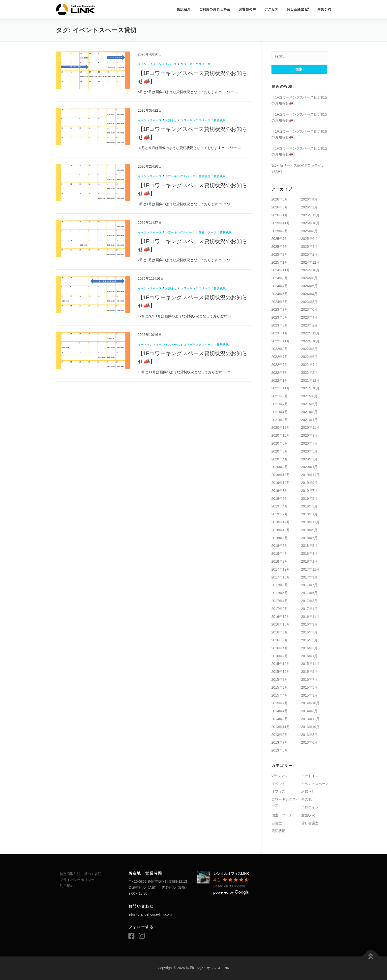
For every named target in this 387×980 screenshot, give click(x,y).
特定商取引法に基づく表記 (81, 874)
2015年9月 (310, 672)
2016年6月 (280, 640)
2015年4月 (280, 695)
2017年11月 (311, 570)
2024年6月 (310, 286)
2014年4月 (280, 711)
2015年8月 (280, 680)
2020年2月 (280, 467)
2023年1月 (280, 333)
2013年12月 (311, 719)
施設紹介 (184, 9)
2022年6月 (310, 357)
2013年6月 (310, 743)
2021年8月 (310, 396)
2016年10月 (281, 625)
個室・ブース (208, 232)
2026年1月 (280, 215)
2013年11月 (281, 727)
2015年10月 (281, 672)
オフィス (278, 792)
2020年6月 (280, 452)
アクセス (271, 9)
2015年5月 (310, 688)
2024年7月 (280, 286)
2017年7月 (310, 585)
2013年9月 (280, 735)
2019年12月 (281, 475)
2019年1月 (310, 514)
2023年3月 (280, 326)
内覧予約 (324, 9)
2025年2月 (310, 255)
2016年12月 (281, 617)
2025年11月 (281, 223)
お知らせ (171, 120)
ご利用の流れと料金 (215, 9)
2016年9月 (310, 625)
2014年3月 (310, 711)
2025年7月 (280, 239)
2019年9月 (310, 483)
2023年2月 (310, 326)
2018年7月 (310, 538)
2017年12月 (281, 570)
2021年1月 (310, 420)
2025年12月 (311, 215)
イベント (144, 64)
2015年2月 (280, 703)
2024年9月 (280, 278)
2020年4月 (280, 459)
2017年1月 (310, 609)
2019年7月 (310, 491)
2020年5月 (310, 452)
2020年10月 (281, 436)
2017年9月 (310, 577)
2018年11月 (311, 522)
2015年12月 (281, 664)
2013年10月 (311, 727)
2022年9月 (280, 349)
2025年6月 (310, 239)
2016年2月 (280, 656)
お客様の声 (247, 9)
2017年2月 (280, 609)
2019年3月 (310, 506)
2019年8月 (280, 491)
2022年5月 (280, 365)
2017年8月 (280, 585)
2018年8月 (280, 538)
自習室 (277, 823)
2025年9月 (280, 231)
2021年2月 (280, 420)
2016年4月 (280, 648)
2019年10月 (281, 483)
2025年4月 (310, 247)
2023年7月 (280, 310)
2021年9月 (280, 396)
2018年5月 (310, 546)
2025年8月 (310, 231)
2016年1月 (310, 656)
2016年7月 (310, 632)
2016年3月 (310, 648)
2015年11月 (311, 664)
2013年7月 (280, 743)
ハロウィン (310, 807)
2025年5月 (280, 247)
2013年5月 (280, 751)
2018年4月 (280, 554)
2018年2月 (280, 562)
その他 (306, 800)
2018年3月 (310, 554)
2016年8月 (280, 632)
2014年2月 (280, 719)
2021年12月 (311, 380)
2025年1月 (280, 263)
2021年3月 (310, 412)
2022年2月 (310, 373)
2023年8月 (310, 302)
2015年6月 (280, 688)
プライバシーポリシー (77, 880)
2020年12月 (281, 428)
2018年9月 (310, 530)
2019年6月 (280, 499)
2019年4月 (280, 506)
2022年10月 (311, 341)
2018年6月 (280, 546)
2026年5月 (280, 200)
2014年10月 (311, 703)
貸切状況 (220, 120)
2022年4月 (310, 365)
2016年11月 (311, 617)
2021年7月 (280, 404)
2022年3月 (280, 373)
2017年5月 (310, 593)
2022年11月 (281, 341)
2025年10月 (311, 223)
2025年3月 (280, 255)
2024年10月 (311, 270)
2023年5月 (280, 318)
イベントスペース (165, 64)
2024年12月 (311, 263)
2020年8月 (280, 444)
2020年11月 (311, 428)
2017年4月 (280, 601)
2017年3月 (310, 601)
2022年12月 (311, 333)
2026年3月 (280, 207)
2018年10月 (281, 530)
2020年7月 (310, 444)
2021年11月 (281, 388)
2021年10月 (311, 388)
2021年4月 (280, 412)
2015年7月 (310, 680)
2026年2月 (310, 207)
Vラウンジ (280, 776)
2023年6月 (310, 310)
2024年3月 (280, 302)
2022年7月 (280, 357)
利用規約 (67, 886)
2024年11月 (281, 270)
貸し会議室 (298, 9)
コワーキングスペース (195, 64)
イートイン (145, 345)
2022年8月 (310, 349)
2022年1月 (280, 380)
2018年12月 (281, 522)
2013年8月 (310, 735)
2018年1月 (310, 562)
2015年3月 (310, 695)
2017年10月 (281, 577)
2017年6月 (280, 593)
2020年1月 (310, 467)
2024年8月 (310, 278)
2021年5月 (310, 404)
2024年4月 (310, 294)
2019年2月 (280, 514)
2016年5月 (310, 640)
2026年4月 (310, 200)
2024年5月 (280, 294)
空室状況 (205, 176)
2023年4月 (310, 318)
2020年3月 (310, 459)
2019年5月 (310, 499)
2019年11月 (311, 475)
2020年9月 (310, 436)
